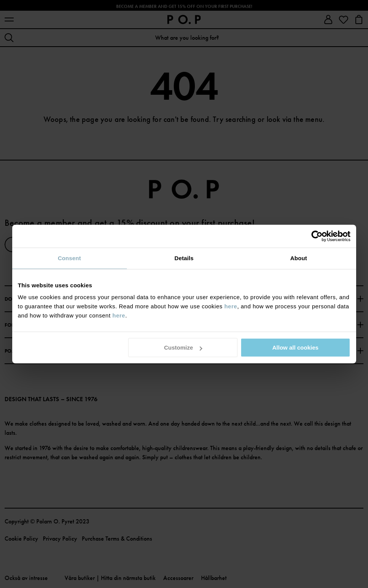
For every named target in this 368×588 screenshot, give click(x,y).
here (231, 306)
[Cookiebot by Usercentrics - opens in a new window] (317, 236)
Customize (183, 347)
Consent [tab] (69, 258)
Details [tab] (184, 258)
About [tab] (299, 258)
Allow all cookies (296, 347)
